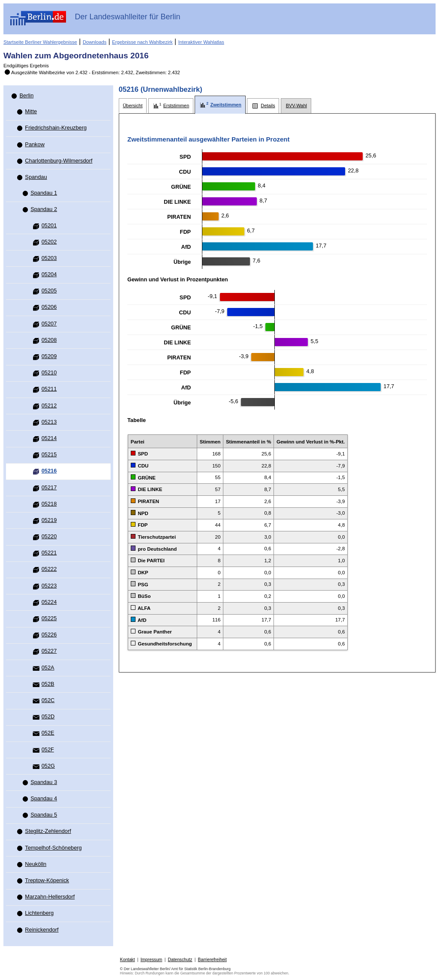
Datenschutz (180, 960)
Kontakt (128, 960)
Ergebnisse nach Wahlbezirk (142, 42)
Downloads (95, 42)
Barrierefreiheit (212, 960)
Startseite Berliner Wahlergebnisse (40, 42)
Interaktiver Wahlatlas (201, 42)
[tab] (133, 106)
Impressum (152, 960)
